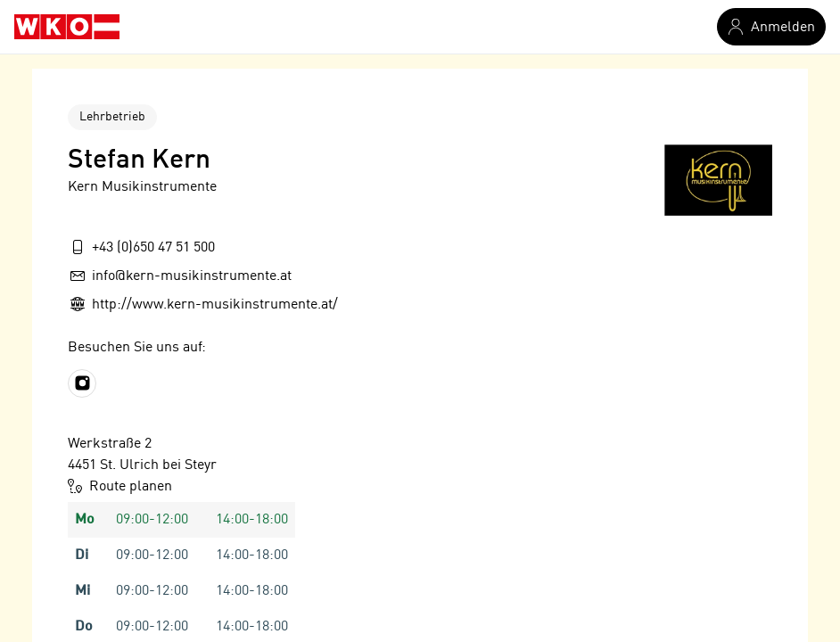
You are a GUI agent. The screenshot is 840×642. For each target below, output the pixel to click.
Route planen (120, 486)
